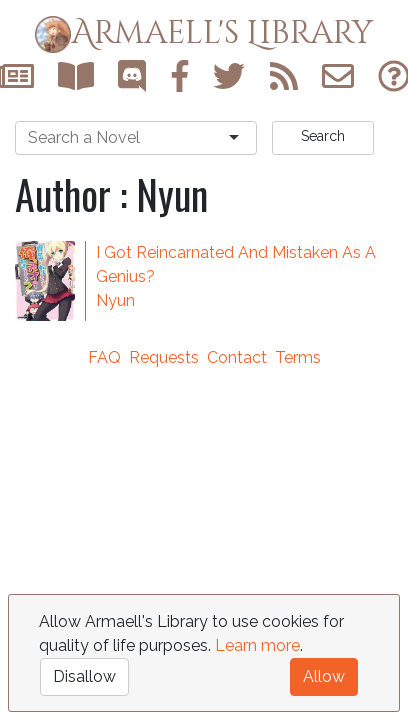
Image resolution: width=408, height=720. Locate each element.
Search (323, 136)
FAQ (104, 357)
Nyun (115, 300)
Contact (237, 357)
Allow (324, 676)
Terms (298, 357)
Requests (164, 357)
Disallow (84, 676)
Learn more (257, 645)
